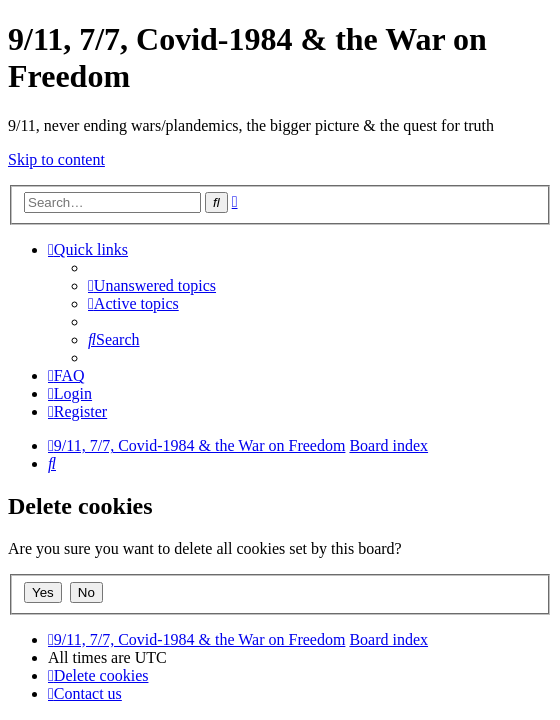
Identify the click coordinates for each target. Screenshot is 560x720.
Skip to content (56, 159)
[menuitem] (152, 285)
